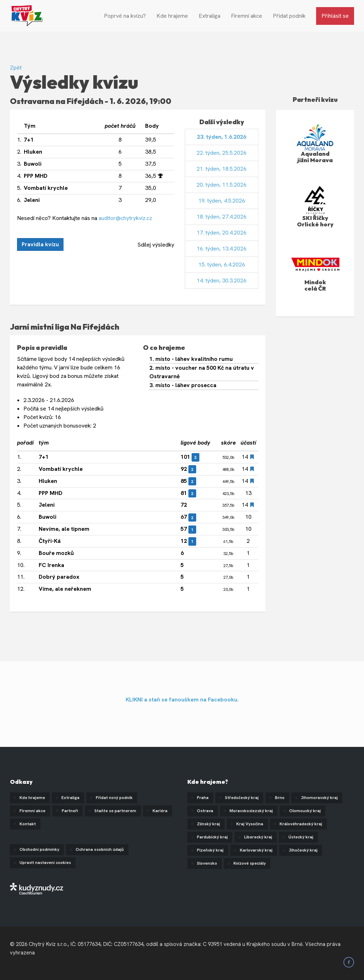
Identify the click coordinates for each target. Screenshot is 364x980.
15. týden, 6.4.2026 (222, 265)
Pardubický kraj (212, 837)
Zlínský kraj (208, 824)
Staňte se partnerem (115, 811)
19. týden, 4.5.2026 (222, 201)
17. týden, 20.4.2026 (222, 233)
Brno (280, 798)
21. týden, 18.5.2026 (222, 169)
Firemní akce (247, 16)
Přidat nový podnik (114, 798)
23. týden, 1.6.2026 (222, 137)
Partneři (70, 811)
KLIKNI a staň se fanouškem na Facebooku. (182, 700)
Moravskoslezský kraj (251, 811)
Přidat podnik (289, 16)
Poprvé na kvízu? (125, 16)
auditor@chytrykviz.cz (125, 218)
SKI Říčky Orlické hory (315, 221)
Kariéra (160, 811)
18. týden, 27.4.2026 (222, 217)
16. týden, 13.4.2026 (222, 249)
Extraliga (209, 16)
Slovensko (207, 863)
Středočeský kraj (242, 798)
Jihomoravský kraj (319, 798)
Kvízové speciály (250, 863)
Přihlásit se (335, 16)
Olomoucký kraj (305, 811)
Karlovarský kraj (256, 850)
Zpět (16, 68)
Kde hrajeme (172, 16)
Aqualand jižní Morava (315, 157)
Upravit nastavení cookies (45, 863)
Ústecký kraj (301, 837)
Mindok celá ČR (315, 285)
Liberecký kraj (258, 837)
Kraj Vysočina (250, 824)
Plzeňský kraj (210, 850)
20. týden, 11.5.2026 (222, 185)
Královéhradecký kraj (301, 824)
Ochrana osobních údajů (100, 849)
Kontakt (28, 824)
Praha (203, 798)
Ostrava (205, 811)
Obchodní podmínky (39, 849)
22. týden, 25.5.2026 (222, 153)
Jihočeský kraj (303, 850)
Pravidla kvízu (40, 244)
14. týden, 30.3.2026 (222, 280)
